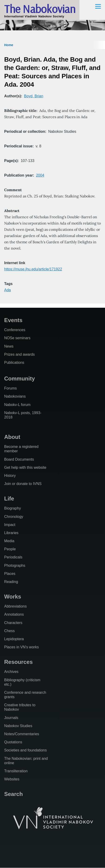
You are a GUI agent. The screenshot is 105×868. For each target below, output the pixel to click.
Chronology (14, 517)
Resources (18, 662)
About (12, 437)
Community (20, 379)
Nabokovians (15, 396)
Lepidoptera (14, 639)
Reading (11, 582)
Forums (10, 388)
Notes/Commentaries (22, 734)
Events (13, 320)
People (10, 549)
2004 (40, 175)
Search (13, 794)
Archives (11, 672)
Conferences (15, 330)
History (10, 476)
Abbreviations (15, 606)
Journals (11, 718)
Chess (9, 631)
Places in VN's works (21, 647)
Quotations (13, 742)
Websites (12, 779)
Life (9, 499)
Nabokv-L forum (17, 405)
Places (10, 574)
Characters (13, 623)
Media (9, 541)
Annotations (14, 614)
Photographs (15, 565)
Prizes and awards (20, 354)
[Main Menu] (98, 6)
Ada (7, 290)
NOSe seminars (17, 338)
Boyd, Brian (34, 96)
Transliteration (16, 771)
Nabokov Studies (18, 726)
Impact (10, 525)
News (9, 346)
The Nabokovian (40, 9)
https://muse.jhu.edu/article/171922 (33, 269)
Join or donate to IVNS (23, 484)
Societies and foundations (25, 750)
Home (9, 45)
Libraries (11, 533)
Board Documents (19, 459)
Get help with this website (25, 467)
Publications (14, 363)
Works (13, 597)
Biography (13, 508)
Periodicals (13, 557)
